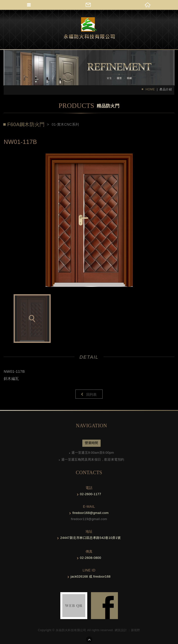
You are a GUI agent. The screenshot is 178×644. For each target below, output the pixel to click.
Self (89, 28)
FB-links (104, 606)
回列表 (92, 394)
